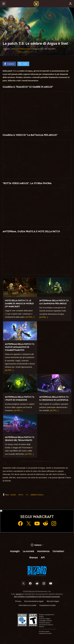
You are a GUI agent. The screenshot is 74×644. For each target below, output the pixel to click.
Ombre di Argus (37, 495)
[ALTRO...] (30, 317)
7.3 (27, 495)
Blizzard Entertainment (22, 49)
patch (21, 495)
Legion (13, 495)
